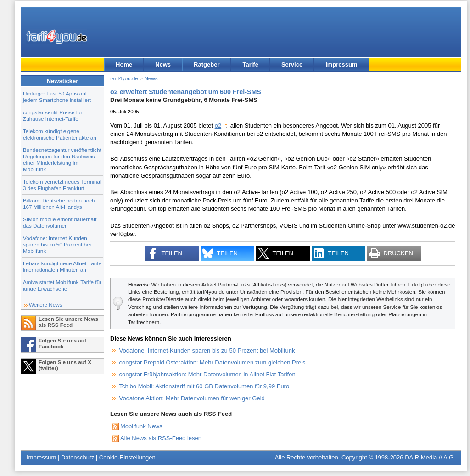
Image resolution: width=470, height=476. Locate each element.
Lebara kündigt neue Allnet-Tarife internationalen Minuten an (62, 266)
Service (292, 64)
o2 (218, 126)
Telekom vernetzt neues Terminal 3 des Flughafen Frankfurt (62, 185)
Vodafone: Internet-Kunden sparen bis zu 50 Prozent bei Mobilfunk (57, 244)
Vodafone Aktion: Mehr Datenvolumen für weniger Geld (192, 398)
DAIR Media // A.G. (430, 457)
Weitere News (46, 305)
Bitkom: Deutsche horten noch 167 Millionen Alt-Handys (59, 204)
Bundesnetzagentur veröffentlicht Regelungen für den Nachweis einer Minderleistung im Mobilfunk (62, 160)
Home (124, 64)
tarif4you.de (124, 78)
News (163, 64)
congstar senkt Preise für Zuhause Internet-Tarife (53, 115)
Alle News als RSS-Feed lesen (161, 438)
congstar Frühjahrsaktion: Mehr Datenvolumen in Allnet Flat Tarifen (207, 374)
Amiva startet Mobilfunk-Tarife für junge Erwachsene (62, 285)
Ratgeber (207, 64)
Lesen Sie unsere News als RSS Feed (68, 322)
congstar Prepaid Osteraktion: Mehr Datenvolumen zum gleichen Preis (213, 362)
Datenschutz (78, 457)
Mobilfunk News (141, 426)
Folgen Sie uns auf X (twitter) (65, 365)
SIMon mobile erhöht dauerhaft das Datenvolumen (60, 222)
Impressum (341, 64)
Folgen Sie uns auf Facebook (62, 343)
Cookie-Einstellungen (127, 457)
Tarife (250, 64)
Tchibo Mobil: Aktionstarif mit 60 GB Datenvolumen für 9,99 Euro (204, 386)
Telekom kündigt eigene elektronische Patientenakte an (60, 134)
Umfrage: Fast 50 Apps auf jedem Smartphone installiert (57, 97)
